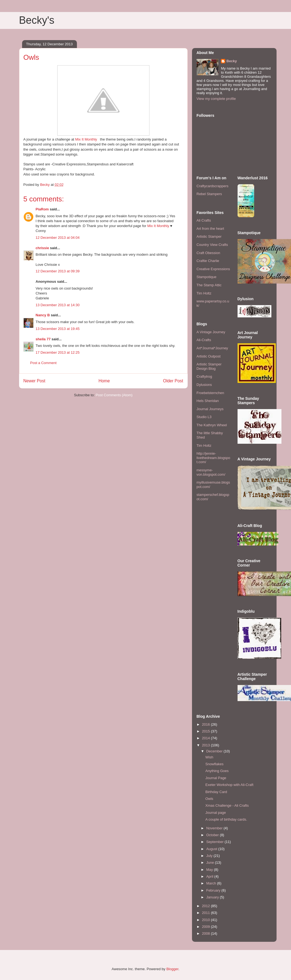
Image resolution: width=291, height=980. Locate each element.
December (215, 751)
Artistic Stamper (209, 236)
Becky (232, 61)
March (212, 883)
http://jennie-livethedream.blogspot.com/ (214, 458)
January (213, 897)
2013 (207, 745)
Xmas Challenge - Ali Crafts (227, 805)
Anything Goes (217, 771)
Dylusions (204, 385)
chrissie (42, 248)
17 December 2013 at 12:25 (58, 352)
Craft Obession (208, 253)
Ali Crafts (204, 220)
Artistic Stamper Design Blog (209, 366)
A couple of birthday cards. (226, 819)
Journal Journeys (210, 409)
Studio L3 (204, 417)
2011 (207, 913)
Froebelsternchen (210, 393)
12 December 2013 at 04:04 (58, 238)
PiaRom (42, 209)
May (210, 870)
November (215, 828)
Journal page (216, 813)
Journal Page (216, 778)
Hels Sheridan (208, 401)
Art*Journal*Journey (212, 348)
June (211, 863)
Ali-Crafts (204, 340)
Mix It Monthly (87, 139)
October (213, 835)
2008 (207, 933)
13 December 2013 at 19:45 (58, 329)
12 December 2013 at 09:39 (58, 271)
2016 (207, 724)
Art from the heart (210, 229)
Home (104, 381)
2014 (207, 738)
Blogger (172, 969)
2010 (207, 920)
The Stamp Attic (209, 285)
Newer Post (34, 381)
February (214, 890)
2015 (207, 731)
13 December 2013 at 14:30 (58, 305)
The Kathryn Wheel (212, 425)
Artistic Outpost (209, 356)
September (215, 842)
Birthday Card (216, 792)
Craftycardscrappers (213, 186)
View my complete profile (216, 99)
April (210, 876)
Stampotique (207, 277)
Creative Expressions (213, 269)
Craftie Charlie (208, 261)
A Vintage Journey (211, 332)
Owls (209, 799)
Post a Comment (43, 363)
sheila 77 (43, 339)
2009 (207, 927)
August (212, 849)
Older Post (173, 381)
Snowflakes (214, 764)
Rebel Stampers (209, 194)
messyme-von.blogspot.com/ (211, 472)
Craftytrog (204, 376)
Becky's (37, 20)
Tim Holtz (204, 293)
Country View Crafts (212, 245)
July (210, 856)
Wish (209, 757)
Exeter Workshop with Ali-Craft (229, 785)
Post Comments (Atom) (114, 395)
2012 (207, 906)
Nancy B (43, 315)
